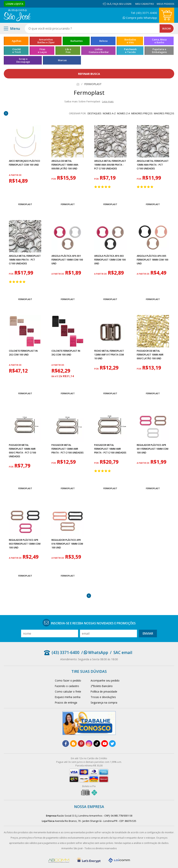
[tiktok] (97, 744)
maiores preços (164, 113)
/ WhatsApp (95, 652)
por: (54, 179)
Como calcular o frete (68, 691)
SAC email (123, 652)
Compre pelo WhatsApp (140, 18)
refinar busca (89, 74)
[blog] (73, 744)
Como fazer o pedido (68, 680)
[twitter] (112, 744)
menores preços (142, 113)
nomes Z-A (123, 113)
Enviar (148, 633)
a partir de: (15, 175)
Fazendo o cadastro (67, 686)
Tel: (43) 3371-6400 (144, 13)
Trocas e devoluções (103, 697)
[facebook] (66, 744)
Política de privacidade (104, 691)
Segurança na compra (104, 703)
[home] (17, 15)
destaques (95, 113)
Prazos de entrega (66, 703)
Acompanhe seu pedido (105, 680)
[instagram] (89, 744)
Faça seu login (122, 4)
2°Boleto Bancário (102, 686)
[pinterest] (81, 744)
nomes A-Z (109, 113)
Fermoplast (25, 204)
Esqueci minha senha (68, 697)
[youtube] (105, 744)
